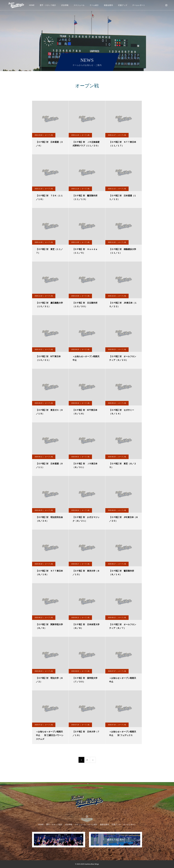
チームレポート (139, 5)
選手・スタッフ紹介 (48, 5)
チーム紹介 (94, 5)
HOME (32, 5)
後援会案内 (108, 5)
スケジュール (79, 5)
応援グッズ (123, 5)
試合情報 (65, 5)
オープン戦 (49, 135)
